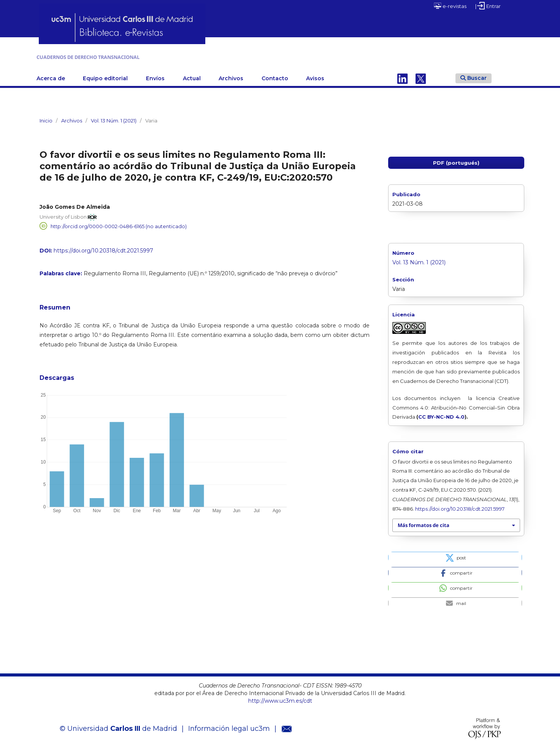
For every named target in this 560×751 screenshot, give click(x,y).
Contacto (275, 76)
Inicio (46, 119)
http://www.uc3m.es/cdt (280, 699)
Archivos (231, 76)
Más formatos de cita (424, 524)
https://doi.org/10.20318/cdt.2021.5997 (103, 249)
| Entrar (488, 6)
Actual (192, 76)
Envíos (155, 76)
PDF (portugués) (456, 161)
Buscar (474, 76)
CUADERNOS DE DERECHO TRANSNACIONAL (136, 56)
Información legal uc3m (229, 727)
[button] (455, 556)
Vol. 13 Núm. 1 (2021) (114, 119)
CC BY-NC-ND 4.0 (441, 415)
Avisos (315, 76)
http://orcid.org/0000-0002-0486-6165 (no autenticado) (119, 224)
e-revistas (450, 6)
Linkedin (403, 76)
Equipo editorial (105, 76)
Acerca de (51, 76)
